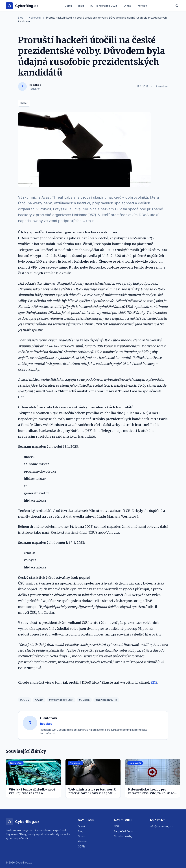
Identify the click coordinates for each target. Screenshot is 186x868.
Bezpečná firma (123, 831)
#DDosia (84, 700)
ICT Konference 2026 (104, 6)
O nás (127, 6)
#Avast (39, 700)
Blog (81, 6)
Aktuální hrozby (123, 836)
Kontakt (142, 6)
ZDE (154, 682)
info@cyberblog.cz (161, 826)
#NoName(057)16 (106, 700)
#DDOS (25, 700)
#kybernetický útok (61, 700)
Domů (68, 6)
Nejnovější (35, 18)
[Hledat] (177, 6)
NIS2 (117, 826)
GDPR (81, 846)
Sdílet (24, 103)
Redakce (35, 85)
